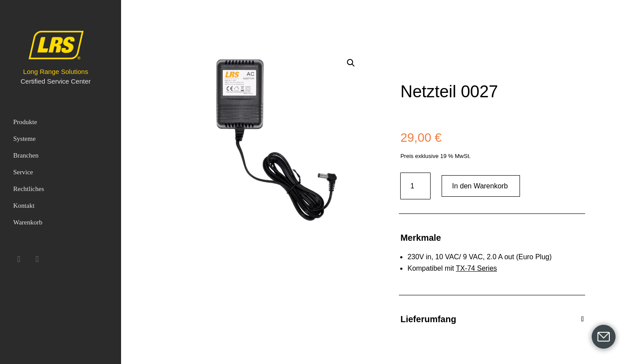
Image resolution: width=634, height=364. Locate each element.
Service (23, 172)
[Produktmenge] (415, 186)
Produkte (25, 122)
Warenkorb (28, 222)
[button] (351, 63)
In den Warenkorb (480, 186)
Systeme (24, 139)
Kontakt (24, 206)
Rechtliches (29, 189)
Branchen (26, 155)
